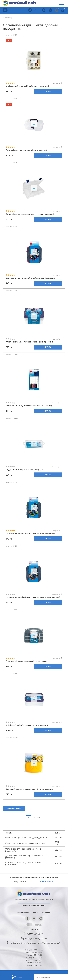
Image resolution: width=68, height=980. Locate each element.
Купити (48, 92)
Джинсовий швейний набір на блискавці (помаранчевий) (33, 597)
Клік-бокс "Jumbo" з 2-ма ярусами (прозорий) (27, 725)
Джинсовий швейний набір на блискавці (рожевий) (31, 278)
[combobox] (51, 977)
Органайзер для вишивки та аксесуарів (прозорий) (30, 214)
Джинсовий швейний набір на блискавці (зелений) (30, 533)
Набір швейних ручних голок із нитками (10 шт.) (29, 406)
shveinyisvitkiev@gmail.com (36, 939)
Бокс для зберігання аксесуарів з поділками (26, 661)
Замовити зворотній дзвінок (34, 906)
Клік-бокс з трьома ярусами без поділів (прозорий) (30, 342)
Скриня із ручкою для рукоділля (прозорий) (27, 150)
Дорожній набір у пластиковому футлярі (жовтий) (30, 789)
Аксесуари (9, 18)
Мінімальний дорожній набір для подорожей (27, 86)
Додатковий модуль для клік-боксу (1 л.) (25, 470)
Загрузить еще (14, 808)
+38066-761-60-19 (35, 934)
